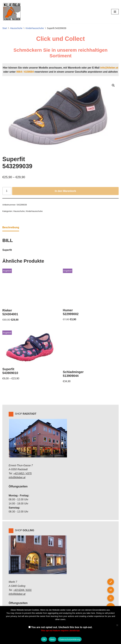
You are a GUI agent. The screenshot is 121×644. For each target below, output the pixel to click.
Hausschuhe (16, 28)
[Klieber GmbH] (12, 12)
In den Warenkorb (65, 191)
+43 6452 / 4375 (23, 474)
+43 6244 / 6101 (23, 590)
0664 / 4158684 (25, 72)
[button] (113, 85)
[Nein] (117, 625)
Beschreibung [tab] (11, 228)
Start (5, 28)
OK (44, 639)
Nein (52, 639)
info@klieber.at (109, 68)
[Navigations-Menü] (115, 12)
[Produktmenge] (7, 191)
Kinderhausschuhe (35, 28)
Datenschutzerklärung (70, 639)
